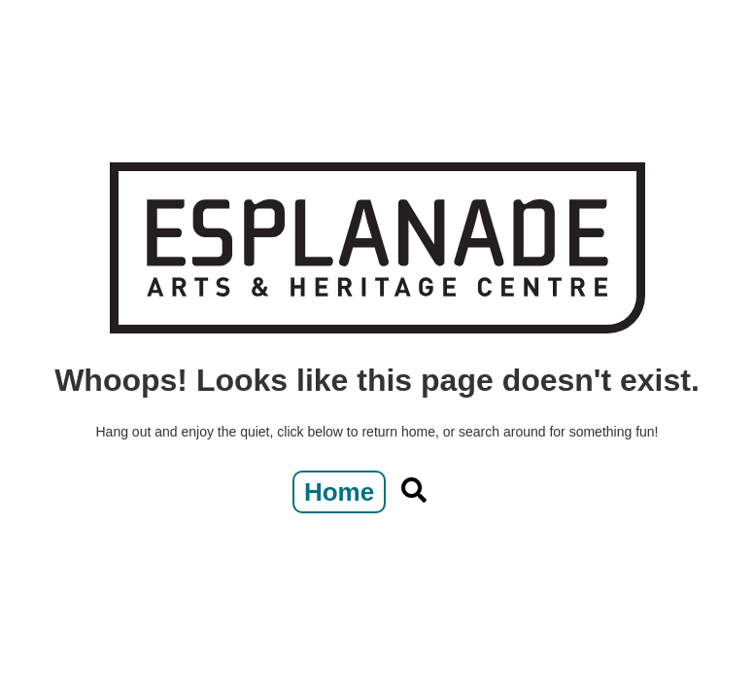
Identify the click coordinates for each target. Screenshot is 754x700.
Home (339, 492)
